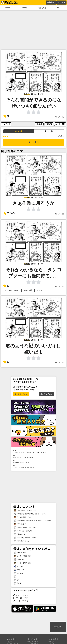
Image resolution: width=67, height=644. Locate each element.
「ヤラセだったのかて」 (24, 531)
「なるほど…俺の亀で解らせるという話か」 (30, 514)
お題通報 (49, 124)
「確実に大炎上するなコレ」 (25, 528)
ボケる (25, 8)
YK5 (17, 577)
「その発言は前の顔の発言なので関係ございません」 (33, 521)
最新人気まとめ (33, 642)
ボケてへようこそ (46, 394)
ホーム (8, 8)
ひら (17, 580)
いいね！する (21, 595)
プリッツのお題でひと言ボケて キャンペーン (34, 452)
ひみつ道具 (28, 290)
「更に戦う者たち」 (22, 541)
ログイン (61, 2)
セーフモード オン (21, 394)
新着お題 (51, 642)
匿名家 (18, 583)
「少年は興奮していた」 (24, 517)
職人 (59, 8)
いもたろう (60, 136)
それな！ (41, 290)
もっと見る (34, 142)
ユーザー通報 (60, 124)
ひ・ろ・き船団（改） (23, 556)
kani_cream (19, 573)
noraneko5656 (20, 553)
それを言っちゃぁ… (12, 290)
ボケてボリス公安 (21, 566)
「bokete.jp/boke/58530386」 (26, 538)
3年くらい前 (59, 117)
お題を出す (42, 8)
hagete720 (19, 559)
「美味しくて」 (21, 524)
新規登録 (51, 2)
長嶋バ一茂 (19, 570)
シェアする (6, 124)
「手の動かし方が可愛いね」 (25, 510)
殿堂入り (9, 642)
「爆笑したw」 (20, 534)
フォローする (21, 598)
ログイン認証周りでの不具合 (34, 467)
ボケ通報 (39, 124)
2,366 (9, 213)
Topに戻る (58, 627)
